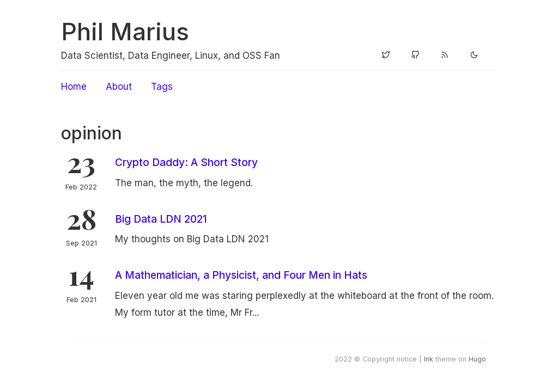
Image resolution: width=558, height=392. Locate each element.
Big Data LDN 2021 (161, 219)
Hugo (477, 359)
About (119, 87)
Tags (162, 87)
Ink (429, 359)
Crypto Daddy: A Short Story (186, 162)
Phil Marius (125, 32)
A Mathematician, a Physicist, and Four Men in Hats (241, 275)
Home (74, 87)
